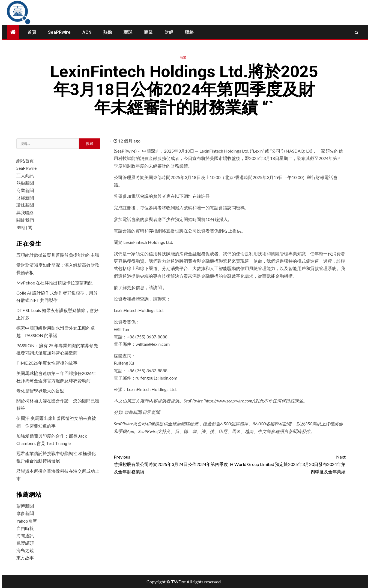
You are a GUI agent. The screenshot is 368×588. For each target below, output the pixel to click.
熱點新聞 (25, 183)
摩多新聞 (25, 513)
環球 (128, 32)
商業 (148, 32)
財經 (169, 32)
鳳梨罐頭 (25, 543)
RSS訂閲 (24, 227)
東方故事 (25, 558)
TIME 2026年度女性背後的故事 (47, 363)
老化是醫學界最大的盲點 (40, 391)
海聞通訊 (25, 536)
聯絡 (189, 32)
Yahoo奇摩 (27, 521)
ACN (87, 32)
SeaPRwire (59, 32)
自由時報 (25, 528)
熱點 (107, 32)
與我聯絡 (25, 212)
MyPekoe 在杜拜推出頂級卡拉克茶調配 (54, 283)
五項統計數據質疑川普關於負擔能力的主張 (58, 255)
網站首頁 (25, 161)
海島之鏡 (25, 550)
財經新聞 (25, 198)
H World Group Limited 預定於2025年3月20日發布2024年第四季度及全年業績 (288, 464)
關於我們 (25, 220)
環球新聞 (25, 205)
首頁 (32, 32)
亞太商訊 (25, 175)
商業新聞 (25, 190)
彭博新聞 (25, 506)
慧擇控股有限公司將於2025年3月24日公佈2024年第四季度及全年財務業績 (172, 464)
